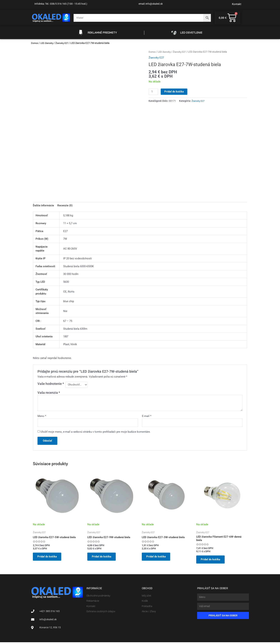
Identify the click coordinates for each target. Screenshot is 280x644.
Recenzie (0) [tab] (65, 205)
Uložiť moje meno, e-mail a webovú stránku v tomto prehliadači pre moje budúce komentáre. (96, 432)
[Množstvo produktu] (153, 92)
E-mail (147, 416)
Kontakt (237, 4)
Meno (42, 416)
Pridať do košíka (174, 92)
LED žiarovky (48, 43)
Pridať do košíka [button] (48, 558)
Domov (35, 43)
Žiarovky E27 (65, 43)
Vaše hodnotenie (51, 384)
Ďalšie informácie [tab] (43, 205)
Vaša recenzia (49, 393)
